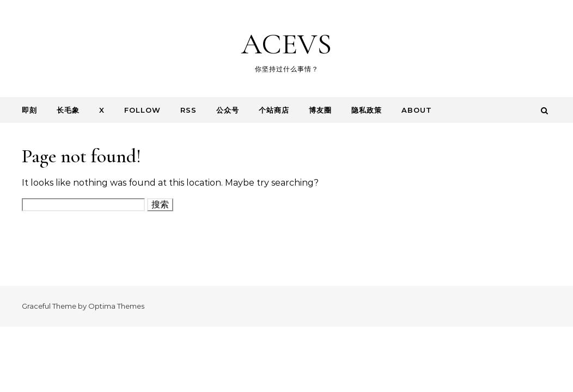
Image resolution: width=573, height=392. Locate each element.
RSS (188, 110)
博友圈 (320, 110)
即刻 (29, 110)
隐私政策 (367, 110)
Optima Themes (116, 306)
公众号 (228, 110)
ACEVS (286, 44)
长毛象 (68, 110)
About (417, 110)
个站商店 (274, 110)
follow (142, 110)
